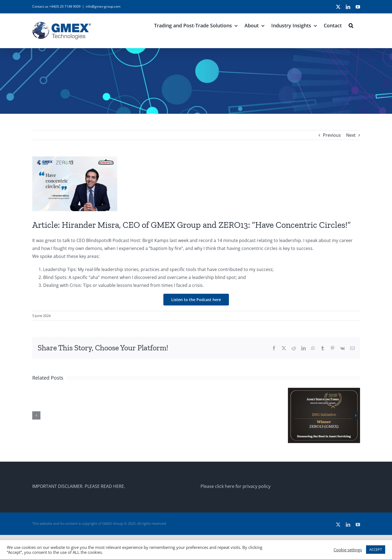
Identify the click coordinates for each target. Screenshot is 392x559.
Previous (332, 135)
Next (351, 135)
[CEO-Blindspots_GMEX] (196, 184)
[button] (351, 25)
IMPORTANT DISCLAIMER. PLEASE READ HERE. (79, 486)
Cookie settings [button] (348, 550)
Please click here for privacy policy (235, 486)
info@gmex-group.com (103, 6)
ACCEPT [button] (376, 549)
